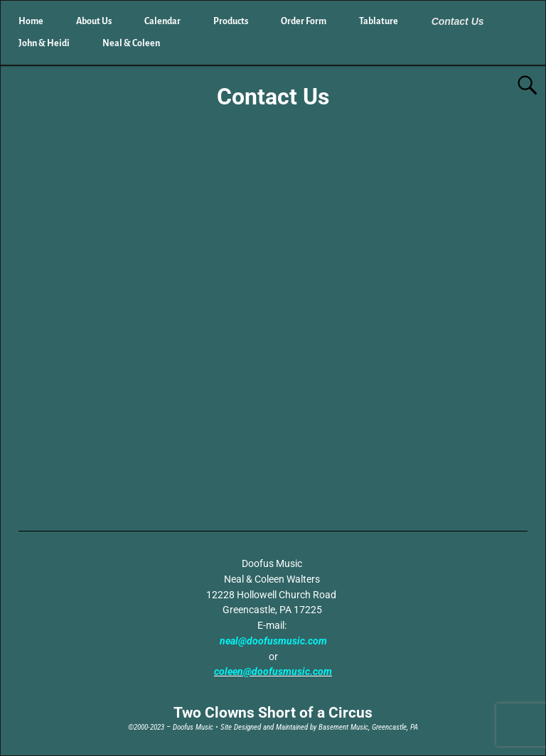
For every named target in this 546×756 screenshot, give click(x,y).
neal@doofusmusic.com (273, 641)
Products (231, 21)
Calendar (162, 21)
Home (31, 21)
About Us (94, 21)
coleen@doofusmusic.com (273, 671)
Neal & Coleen (131, 43)
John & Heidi (44, 43)
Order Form (304, 21)
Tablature (379, 21)
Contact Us (458, 21)
